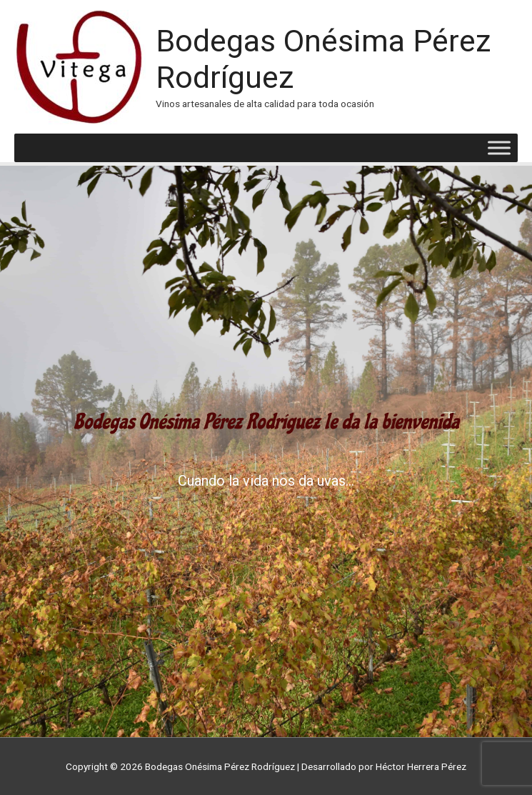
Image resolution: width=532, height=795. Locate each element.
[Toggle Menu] (499, 148)
